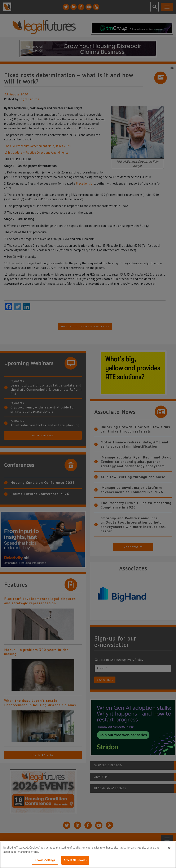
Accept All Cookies (75, 860)
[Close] (169, 848)
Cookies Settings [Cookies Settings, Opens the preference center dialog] (45, 860)
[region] (88, 855)
